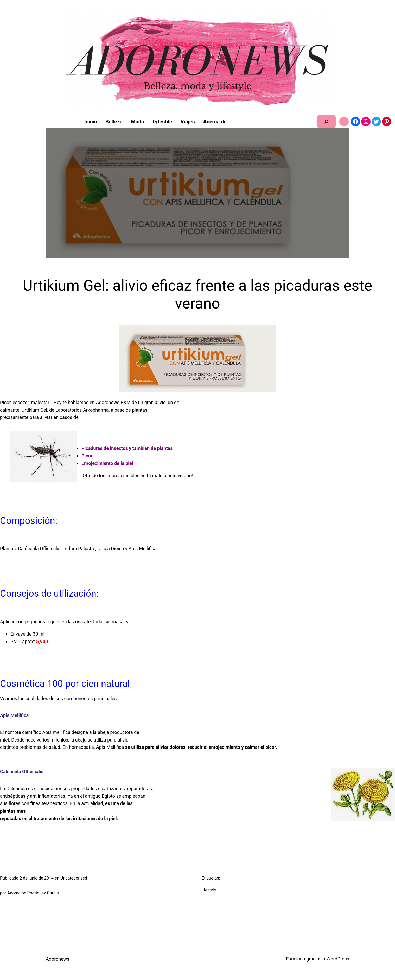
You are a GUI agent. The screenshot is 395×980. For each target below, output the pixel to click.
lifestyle (209, 890)
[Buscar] (326, 121)
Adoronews (58, 959)
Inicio (91, 122)
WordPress (338, 959)
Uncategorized (74, 878)
